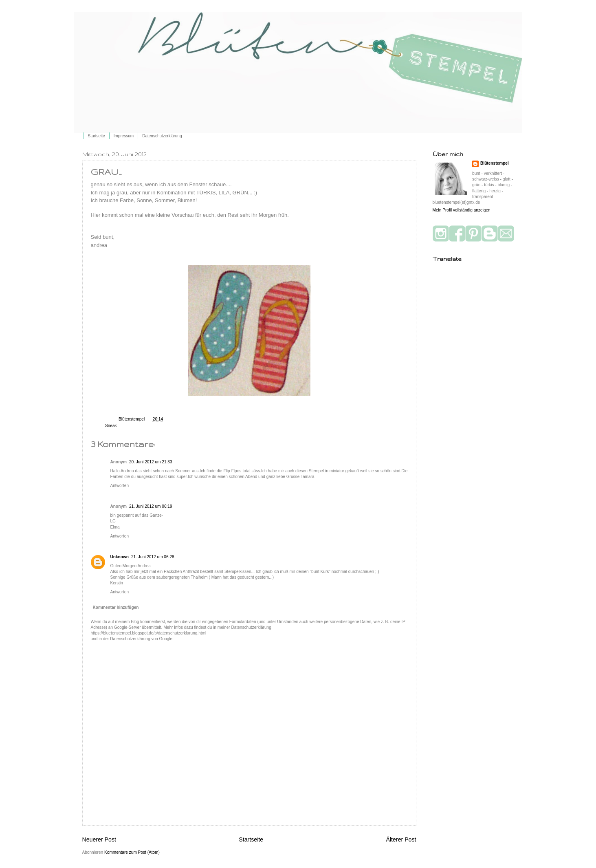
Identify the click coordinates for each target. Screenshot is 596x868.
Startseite (97, 136)
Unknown (120, 557)
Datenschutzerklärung (162, 136)
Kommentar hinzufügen (116, 607)
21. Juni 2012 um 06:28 (153, 557)
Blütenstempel (132, 419)
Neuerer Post (99, 839)
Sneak (111, 426)
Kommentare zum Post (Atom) (132, 852)
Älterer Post (401, 839)
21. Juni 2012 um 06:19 (151, 506)
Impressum (124, 136)
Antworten (120, 486)
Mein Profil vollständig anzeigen (462, 210)
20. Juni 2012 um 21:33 (151, 462)
